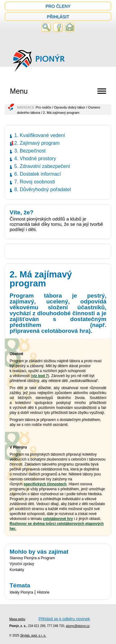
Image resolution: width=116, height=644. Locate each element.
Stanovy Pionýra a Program (32, 558)
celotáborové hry (58, 519)
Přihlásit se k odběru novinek (64, 619)
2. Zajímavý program (37, 143)
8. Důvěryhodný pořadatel (43, 189)
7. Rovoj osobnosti (35, 182)
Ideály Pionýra (21, 592)
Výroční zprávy (22, 564)
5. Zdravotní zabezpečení (42, 166)
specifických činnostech (45, 484)
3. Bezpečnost (30, 151)
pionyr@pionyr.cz (78, 626)
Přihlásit (58, 17)
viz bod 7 (40, 376)
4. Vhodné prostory (35, 159)
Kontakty (17, 570)
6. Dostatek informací (38, 174)
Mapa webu (17, 619)
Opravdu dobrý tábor (70, 107)
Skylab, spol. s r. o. (33, 635)
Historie (43, 592)
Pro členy (58, 6)
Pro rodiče (43, 107)
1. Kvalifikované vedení (40, 135)
